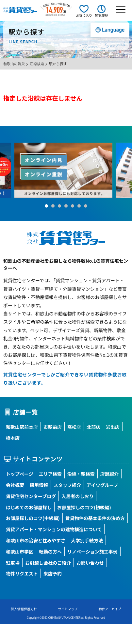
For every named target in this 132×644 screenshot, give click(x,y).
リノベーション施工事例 (92, 552)
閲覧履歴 (102, 15)
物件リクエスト (22, 574)
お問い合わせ (90, 563)
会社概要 (15, 485)
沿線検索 (37, 64)
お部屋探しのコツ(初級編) (84, 507)
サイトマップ (68, 609)
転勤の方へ (50, 552)
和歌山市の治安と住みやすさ (36, 540)
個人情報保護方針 (24, 609)
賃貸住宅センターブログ (31, 496)
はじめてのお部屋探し (29, 507)
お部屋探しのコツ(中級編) (33, 518)
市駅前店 (53, 427)
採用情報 (39, 485)
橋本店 (13, 438)
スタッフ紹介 (67, 485)
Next (124, 170)
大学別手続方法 (87, 540)
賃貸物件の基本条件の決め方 (95, 518)
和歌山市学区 (20, 552)
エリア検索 (50, 474)
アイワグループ (102, 485)
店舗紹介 (109, 474)
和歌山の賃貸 (14, 64)
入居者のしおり (77, 496)
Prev (8, 170)
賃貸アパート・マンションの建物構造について (54, 529)
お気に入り (84, 15)
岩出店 (113, 427)
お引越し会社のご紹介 (48, 563)
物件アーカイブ (110, 609)
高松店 (74, 427)
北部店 (93, 427)
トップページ (20, 474)
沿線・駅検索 (81, 474)
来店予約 (53, 574)
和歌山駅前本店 (22, 427)
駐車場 (13, 563)
